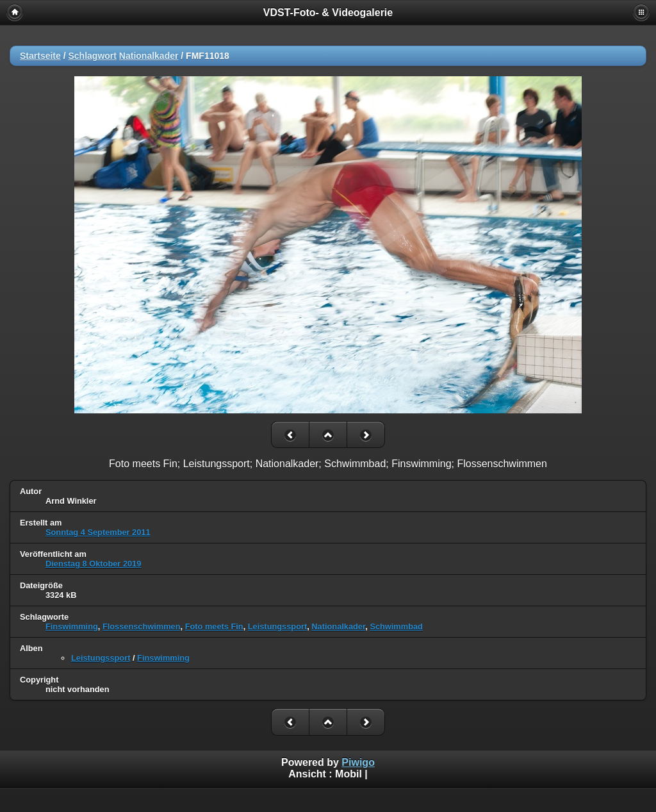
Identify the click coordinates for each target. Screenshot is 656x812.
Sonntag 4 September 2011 (98, 532)
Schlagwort (92, 56)
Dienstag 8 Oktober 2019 (93, 564)
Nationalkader (149, 56)
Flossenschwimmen (142, 626)
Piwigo (358, 762)
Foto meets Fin (214, 626)
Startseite (40, 56)
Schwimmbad (396, 626)
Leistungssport (277, 626)
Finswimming (72, 626)
